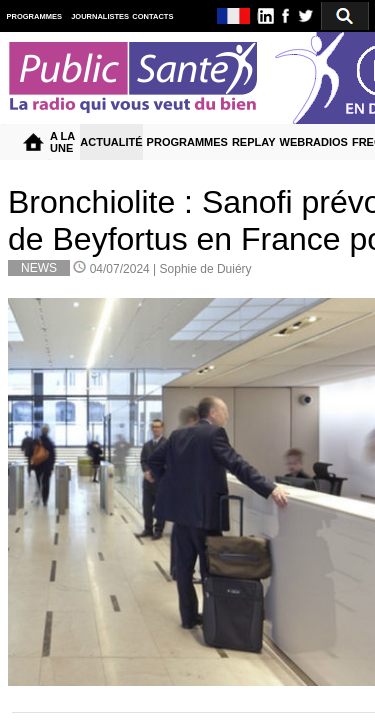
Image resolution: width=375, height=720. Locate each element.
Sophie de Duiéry (206, 269)
